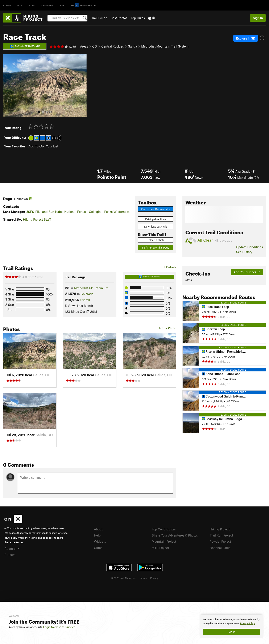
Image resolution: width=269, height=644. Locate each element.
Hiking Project (220, 529)
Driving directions (156, 219)
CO (95, 46)
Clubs (98, 548)
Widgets (100, 541)
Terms (143, 578)
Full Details (168, 267)
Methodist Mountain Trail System (165, 46)
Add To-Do (36, 146)
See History (244, 252)
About (98, 529)
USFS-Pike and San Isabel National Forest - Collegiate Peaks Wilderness (78, 212)
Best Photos (119, 18)
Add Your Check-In (247, 272)
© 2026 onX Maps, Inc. (124, 578)
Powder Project (220, 541)
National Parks (220, 548)
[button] (7, 86)
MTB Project (160, 548)
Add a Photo (167, 328)
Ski (62, 5)
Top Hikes (138, 18)
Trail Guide (99, 18)
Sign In (258, 18)
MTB (20, 5)
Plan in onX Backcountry (156, 209)
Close (232, 632)
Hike (32, 5)
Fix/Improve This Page (156, 248)
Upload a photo (156, 240)
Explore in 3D (246, 38)
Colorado (87, 294)
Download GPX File (156, 227)
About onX (12, 549)
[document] (232, 626)
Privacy (154, 578)
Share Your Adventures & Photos (175, 535)
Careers (10, 555)
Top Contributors (164, 529)
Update (249, 247)
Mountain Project (164, 541)
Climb (7, 5)
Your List (52, 146)
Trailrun (47, 5)
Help (97, 535)
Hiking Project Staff (37, 219)
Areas (84, 46)
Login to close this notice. (60, 627)
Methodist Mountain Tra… (92, 288)
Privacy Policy (247, 623)
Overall (85, 300)
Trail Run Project (221, 535)
